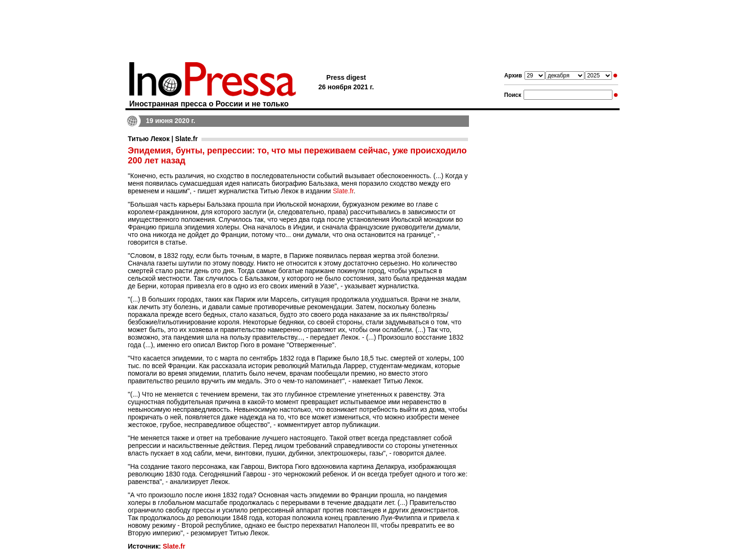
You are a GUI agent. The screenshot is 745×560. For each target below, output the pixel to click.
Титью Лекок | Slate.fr (163, 139)
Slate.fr (343, 191)
